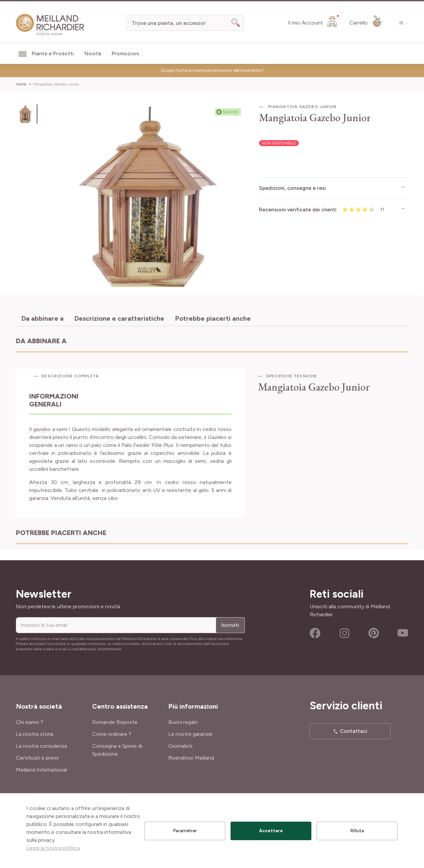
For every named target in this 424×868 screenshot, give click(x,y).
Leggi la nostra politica (53, 848)
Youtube (403, 633)
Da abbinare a (42, 318)
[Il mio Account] (313, 22)
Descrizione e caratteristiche (119, 318)
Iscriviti (230, 625)
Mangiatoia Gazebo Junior (56, 84)
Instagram (344, 633)
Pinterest (374, 633)
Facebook (315, 633)
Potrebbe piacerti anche (213, 318)
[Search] (236, 23)
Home (21, 84)
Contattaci (354, 731)
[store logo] (50, 25)
